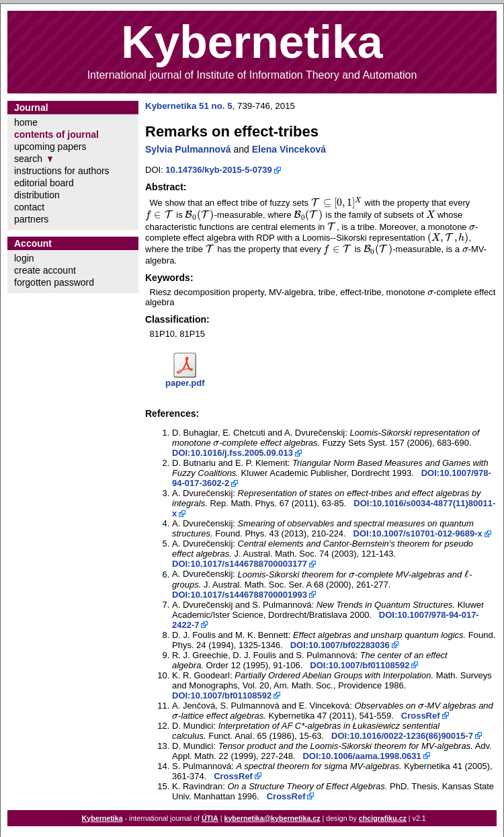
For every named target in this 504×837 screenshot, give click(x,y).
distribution (37, 195)
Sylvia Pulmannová (188, 149)
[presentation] (337, 203)
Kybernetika (102, 818)
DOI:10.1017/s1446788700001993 (240, 595)
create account (45, 270)
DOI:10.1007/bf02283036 (340, 645)
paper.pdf (185, 383)
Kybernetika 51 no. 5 (189, 106)
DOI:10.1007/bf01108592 (360, 665)
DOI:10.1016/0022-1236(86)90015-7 (402, 736)
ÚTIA (210, 818)
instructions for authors (62, 171)
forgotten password (54, 282)
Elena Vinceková (289, 149)
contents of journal (56, 134)
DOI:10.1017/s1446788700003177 (240, 564)
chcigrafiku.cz (383, 818)
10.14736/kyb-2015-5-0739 (218, 170)
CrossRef (421, 716)
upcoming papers (50, 147)
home (26, 122)
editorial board (44, 183)
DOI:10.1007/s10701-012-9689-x (418, 533)
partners (31, 219)
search (28, 159)
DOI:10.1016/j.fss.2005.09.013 (233, 453)
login (24, 258)
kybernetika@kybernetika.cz (272, 818)
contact (29, 207)
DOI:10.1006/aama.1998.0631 (362, 756)
